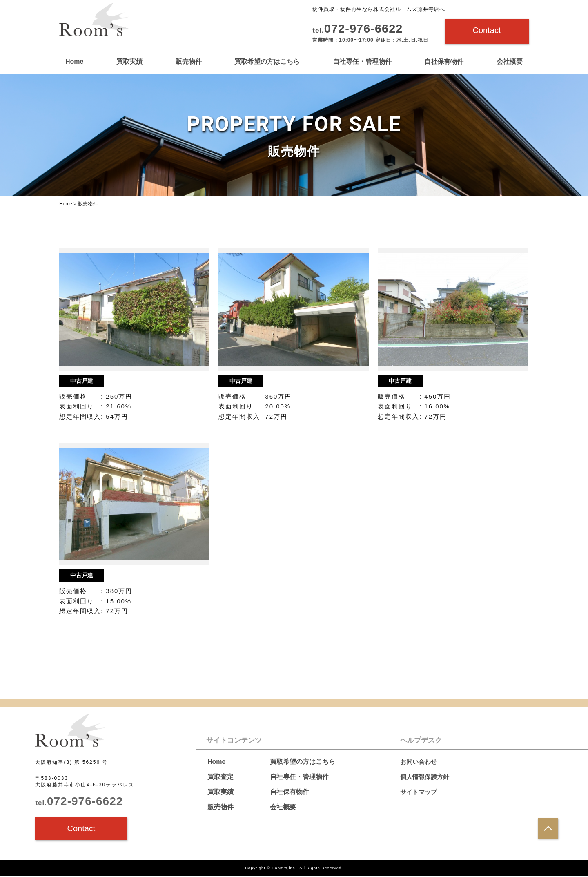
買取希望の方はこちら (267, 61)
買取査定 (220, 777)
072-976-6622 (79, 802)
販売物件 (189, 61)
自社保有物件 (444, 61)
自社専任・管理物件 (362, 61)
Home (74, 61)
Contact (487, 30)
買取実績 (129, 61)
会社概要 (510, 61)
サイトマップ (420, 792)
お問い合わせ (420, 762)
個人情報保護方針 (426, 777)
